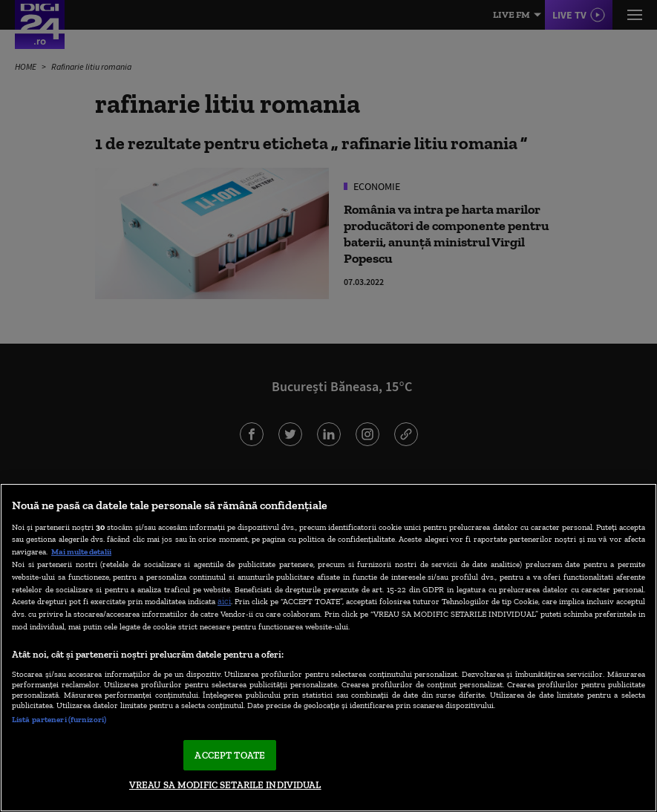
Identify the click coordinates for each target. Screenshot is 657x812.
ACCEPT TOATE (230, 755)
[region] (328, 648)
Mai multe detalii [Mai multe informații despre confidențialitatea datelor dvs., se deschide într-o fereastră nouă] (81, 551)
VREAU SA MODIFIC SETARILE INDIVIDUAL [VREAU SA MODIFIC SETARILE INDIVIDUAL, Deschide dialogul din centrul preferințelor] (225, 785)
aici (224, 601)
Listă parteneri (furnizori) (59, 719)
